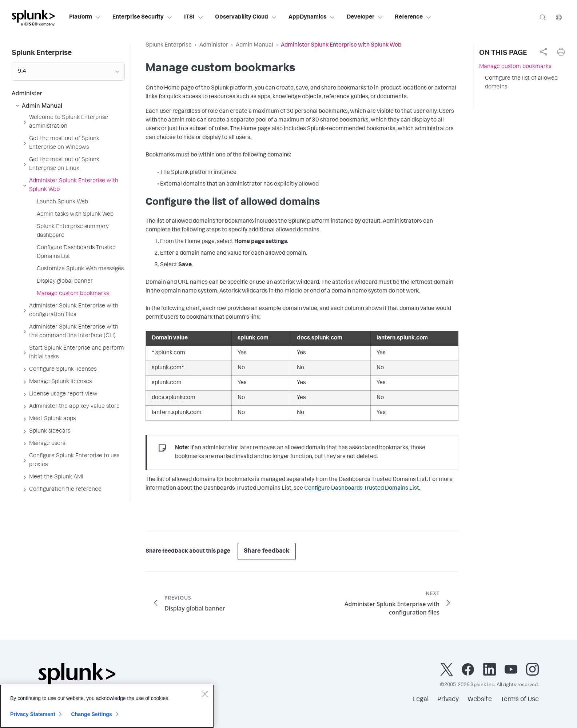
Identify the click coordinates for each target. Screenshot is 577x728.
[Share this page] (544, 52)
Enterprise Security (142, 17)
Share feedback (267, 551)
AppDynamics (312, 17)
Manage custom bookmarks (515, 67)
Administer (214, 45)
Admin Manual (254, 45)
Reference (413, 17)
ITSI (194, 17)
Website (480, 700)
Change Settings (91, 714)
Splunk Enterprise (169, 45)
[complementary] (544, 52)
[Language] (559, 17)
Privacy (448, 700)
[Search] (543, 17)
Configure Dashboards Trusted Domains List (362, 489)
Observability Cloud (246, 17)
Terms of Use (520, 700)
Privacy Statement (33, 714)
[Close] (204, 694)
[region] (107, 706)
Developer (365, 17)
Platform (85, 17)
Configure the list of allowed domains (521, 83)
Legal (421, 700)
